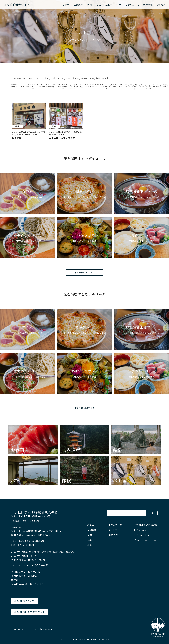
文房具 (82, 85)
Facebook (17, 629)
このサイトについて (144, 535)
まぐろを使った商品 (51, 85)
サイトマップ (140, 530)
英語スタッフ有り (113, 86)
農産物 (131, 85)
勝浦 (46, 78)
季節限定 (76, 86)
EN (164, 13)
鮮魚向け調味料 (164, 85)
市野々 (84, 78)
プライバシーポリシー (145, 540)
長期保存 (135, 86)
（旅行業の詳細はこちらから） (26, 520)
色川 (98, 78)
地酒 (71, 87)
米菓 (106, 87)
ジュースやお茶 (41, 85)
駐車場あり (156, 85)
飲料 (150, 87)
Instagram (46, 629)
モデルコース (132, 5)
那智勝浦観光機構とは (146, 525)
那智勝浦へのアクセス (84, 273)
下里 (30, 78)
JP (159, 13)
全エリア (38, 78)
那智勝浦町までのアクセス (29, 612)
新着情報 (148, 5)
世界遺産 (78, 5)
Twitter (32, 629)
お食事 (66, 5)
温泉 (90, 5)
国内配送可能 (65, 86)
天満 (53, 78)
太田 (68, 78)
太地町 (60, 78)
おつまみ (23, 85)
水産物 (87, 85)
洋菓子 (92, 85)
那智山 (106, 78)
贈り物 (125, 85)
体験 (119, 5)
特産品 (97, 85)
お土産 (109, 5)
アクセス (161, 5)
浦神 (92, 78)
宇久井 (76, 78)
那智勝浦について (24, 601)
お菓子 (34, 86)
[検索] (126, 513)
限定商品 (142, 86)
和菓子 (59, 85)
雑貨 (147, 87)
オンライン (28, 85)
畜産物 (102, 85)
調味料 (121, 85)
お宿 (99, 5)
